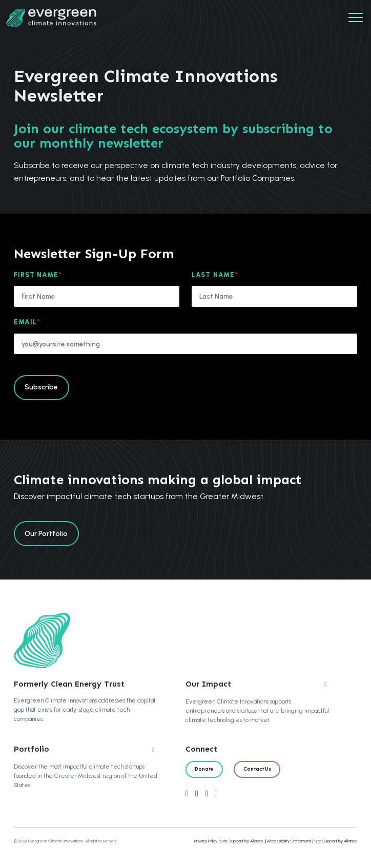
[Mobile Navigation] (356, 18)
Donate (204, 769)
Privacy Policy (206, 841)
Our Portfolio (46, 533)
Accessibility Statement (289, 841)
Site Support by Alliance (242, 841)
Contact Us (257, 769)
